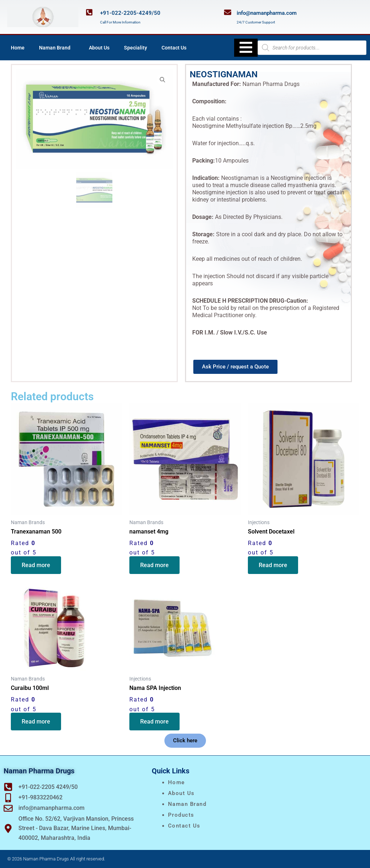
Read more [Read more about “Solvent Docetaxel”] (273, 565)
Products (181, 815)
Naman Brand (57, 48)
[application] (73, 48)
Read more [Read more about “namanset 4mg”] (154, 565)
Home (18, 48)
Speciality (135, 48)
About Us (99, 48)
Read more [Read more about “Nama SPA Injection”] (154, 722)
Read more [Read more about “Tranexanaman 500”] (36, 565)
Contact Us (174, 48)
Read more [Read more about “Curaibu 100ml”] (36, 722)
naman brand (187, 804)
